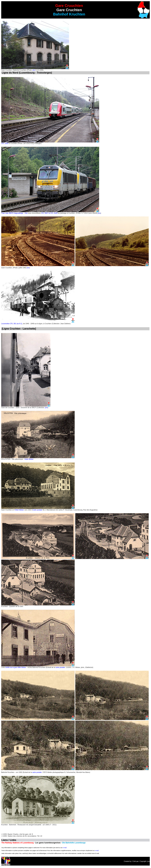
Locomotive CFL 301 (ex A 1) (12, 324)
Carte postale (37, 510)
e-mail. (65, 848)
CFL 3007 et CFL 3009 (49, 213)
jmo (34, 70)
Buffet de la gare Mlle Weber (16, 667)
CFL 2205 (5, 143)
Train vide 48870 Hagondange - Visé (14, 213)
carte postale (60, 667)
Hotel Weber (29, 459)
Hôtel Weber (19, 510)
